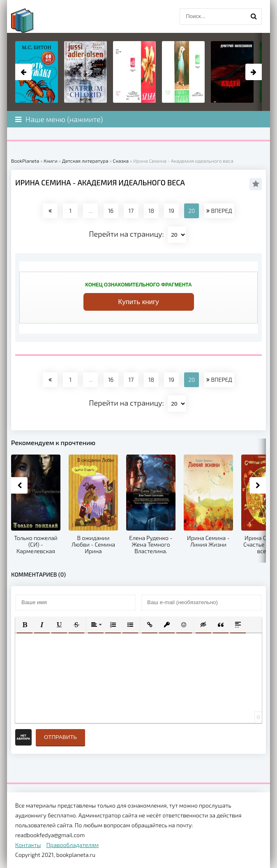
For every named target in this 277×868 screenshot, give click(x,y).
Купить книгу (138, 302)
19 (171, 211)
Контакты (28, 845)
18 (151, 211)
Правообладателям (73, 845)
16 (111, 211)
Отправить (60, 737)
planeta (30, 21)
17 (131, 211)
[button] (25, 625)
